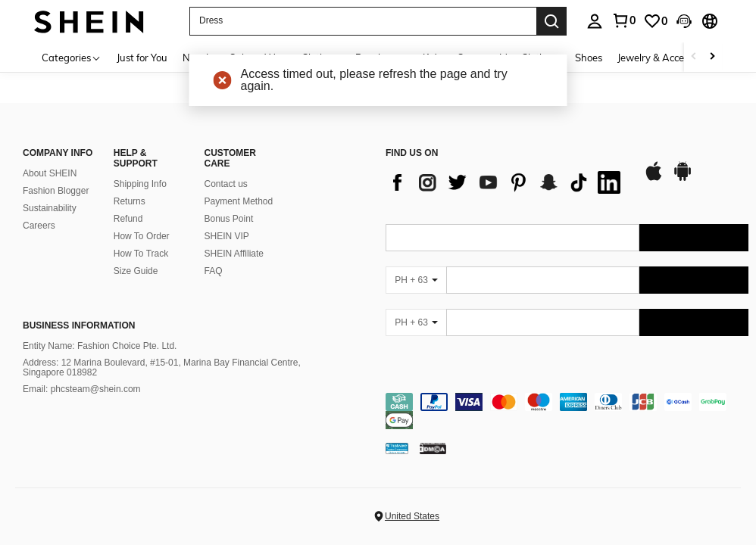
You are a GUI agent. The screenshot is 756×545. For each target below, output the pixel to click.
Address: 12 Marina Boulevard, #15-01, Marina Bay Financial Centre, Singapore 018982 (162, 368)
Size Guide (136, 271)
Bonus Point (229, 219)
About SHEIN (50, 173)
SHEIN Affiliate (234, 254)
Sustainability (50, 208)
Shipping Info (140, 184)
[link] (655, 21)
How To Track (141, 254)
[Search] (551, 21)
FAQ (214, 271)
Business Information (79, 325)
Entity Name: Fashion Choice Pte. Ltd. (100, 346)
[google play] (683, 179)
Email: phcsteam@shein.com (82, 389)
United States (412, 516)
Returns (130, 201)
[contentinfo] (567, 411)
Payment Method (239, 201)
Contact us (226, 184)
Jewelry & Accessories (666, 58)
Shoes (589, 58)
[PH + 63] (416, 280)
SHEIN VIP (227, 236)
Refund (128, 219)
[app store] (654, 179)
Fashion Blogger (56, 191)
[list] (507, 182)
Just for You (142, 58)
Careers (39, 226)
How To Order (142, 236)
